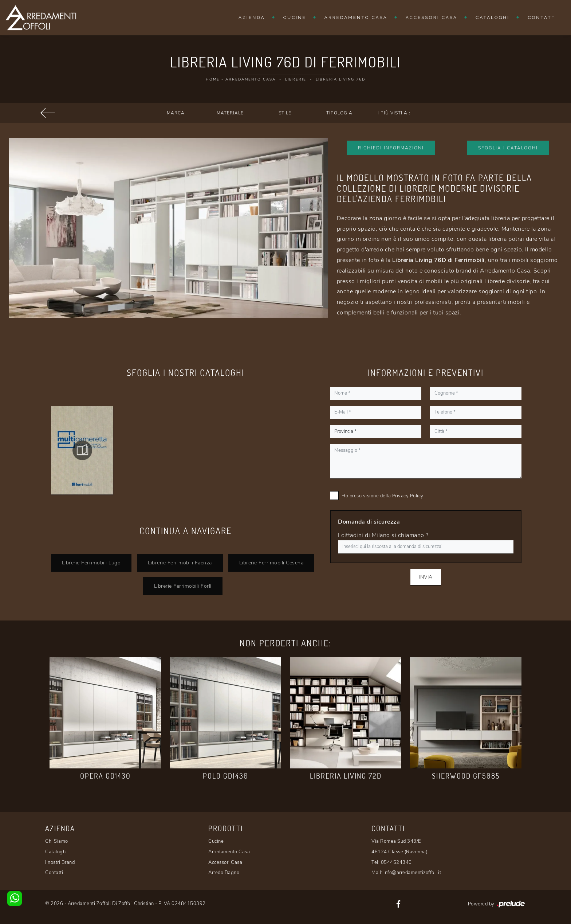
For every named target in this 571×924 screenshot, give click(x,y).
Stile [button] (285, 113)
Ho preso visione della (383, 496)
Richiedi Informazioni (391, 148)
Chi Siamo (57, 841)
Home (213, 79)
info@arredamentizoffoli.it (412, 873)
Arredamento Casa (356, 17)
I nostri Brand (60, 862)
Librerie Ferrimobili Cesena (271, 563)
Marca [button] (176, 113)
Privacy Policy (408, 496)
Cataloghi (493, 17)
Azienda (252, 17)
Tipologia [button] (339, 113)
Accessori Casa (432, 17)
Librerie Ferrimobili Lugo (91, 563)
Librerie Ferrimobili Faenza (180, 563)
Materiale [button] (230, 113)
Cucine (295, 17)
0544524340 (396, 862)
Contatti (543, 17)
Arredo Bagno (224, 873)
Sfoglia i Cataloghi (508, 148)
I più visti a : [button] (394, 113)
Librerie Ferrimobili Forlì (183, 586)
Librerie (296, 79)
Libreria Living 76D (340, 79)
